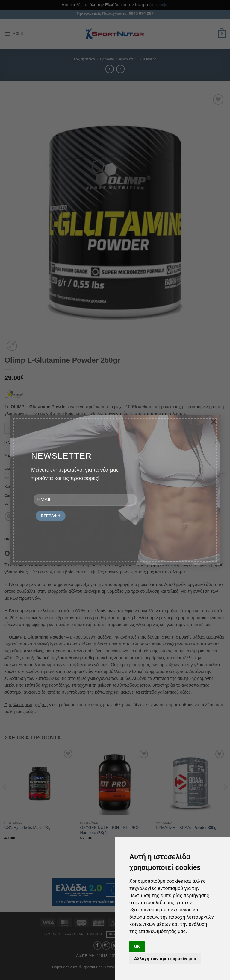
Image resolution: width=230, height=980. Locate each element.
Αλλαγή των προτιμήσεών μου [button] (165, 959)
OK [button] (137, 946)
